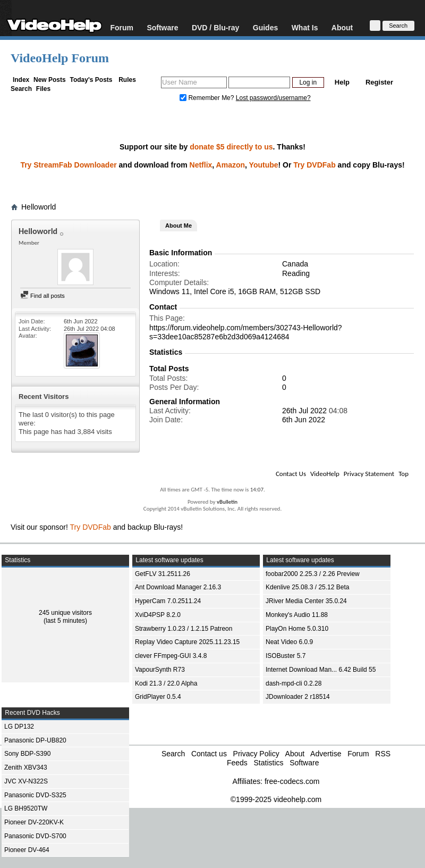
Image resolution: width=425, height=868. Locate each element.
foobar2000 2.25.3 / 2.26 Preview (313, 574)
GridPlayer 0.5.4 (158, 697)
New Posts (50, 80)
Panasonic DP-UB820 (35, 740)
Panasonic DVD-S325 (35, 795)
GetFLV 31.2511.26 (163, 574)
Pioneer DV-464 (27, 850)
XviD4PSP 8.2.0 (158, 615)
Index (21, 80)
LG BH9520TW (26, 808)
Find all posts (42, 296)
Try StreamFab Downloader (68, 165)
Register (379, 82)
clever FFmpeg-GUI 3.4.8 (171, 656)
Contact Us (291, 474)
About (342, 27)
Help (342, 82)
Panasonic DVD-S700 (35, 836)
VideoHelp (325, 474)
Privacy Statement (369, 474)
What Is (305, 27)
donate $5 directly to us (231, 147)
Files (43, 89)
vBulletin (227, 502)
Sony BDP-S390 (27, 754)
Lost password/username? (273, 98)
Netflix (201, 165)
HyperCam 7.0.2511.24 (168, 601)
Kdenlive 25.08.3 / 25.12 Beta (307, 587)
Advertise (326, 754)
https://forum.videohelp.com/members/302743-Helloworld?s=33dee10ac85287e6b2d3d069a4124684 (246, 332)
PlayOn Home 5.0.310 (297, 629)
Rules (127, 80)
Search (21, 89)
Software (162, 27)
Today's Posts (91, 80)
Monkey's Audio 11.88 (297, 615)
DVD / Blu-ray (215, 27)
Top (403, 474)
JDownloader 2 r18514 (298, 697)
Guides (265, 27)
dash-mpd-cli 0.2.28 (294, 683)
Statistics (268, 763)
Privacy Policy (256, 754)
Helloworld (39, 207)
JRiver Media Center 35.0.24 (306, 601)
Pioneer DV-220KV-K (34, 822)
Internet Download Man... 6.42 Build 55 (321, 670)
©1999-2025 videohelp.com (276, 799)
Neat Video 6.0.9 (289, 642)
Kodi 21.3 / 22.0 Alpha (166, 683)
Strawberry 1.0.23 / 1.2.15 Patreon (184, 629)
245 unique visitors (65, 613)
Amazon (231, 165)
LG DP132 (19, 727)
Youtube (264, 165)
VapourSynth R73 (160, 670)
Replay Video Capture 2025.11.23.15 (187, 642)
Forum (122, 27)
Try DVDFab (314, 165)
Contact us (209, 754)
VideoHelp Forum (60, 58)
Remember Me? (208, 98)
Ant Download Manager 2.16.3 (178, 587)
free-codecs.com (292, 781)
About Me (178, 226)
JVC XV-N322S (26, 781)
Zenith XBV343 (26, 767)
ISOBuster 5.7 (286, 656)
